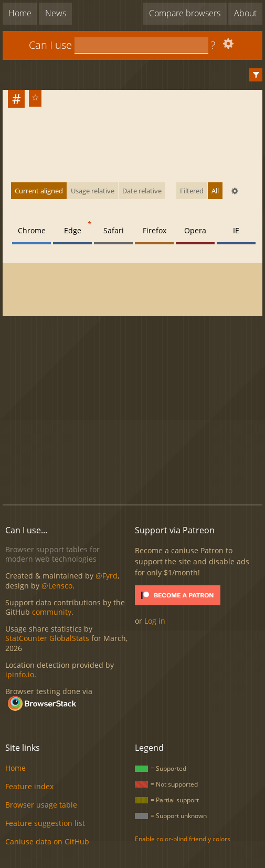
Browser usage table (41, 805)
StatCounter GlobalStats (47, 638)
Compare (185, 13)
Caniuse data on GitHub (47, 841)
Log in (155, 621)
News (56, 13)
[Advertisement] (134, 411)
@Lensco (57, 586)
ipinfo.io (20, 674)
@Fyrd (107, 576)
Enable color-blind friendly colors (183, 839)
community (52, 612)
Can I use (50, 45)
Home (20, 13)
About (245, 13)
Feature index (29, 786)
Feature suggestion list (45, 823)
